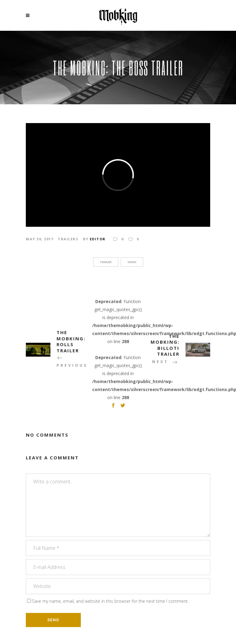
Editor (98, 239)
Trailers (68, 239)
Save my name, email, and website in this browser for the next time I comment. (110, 601)
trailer (106, 262)
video (132, 262)
